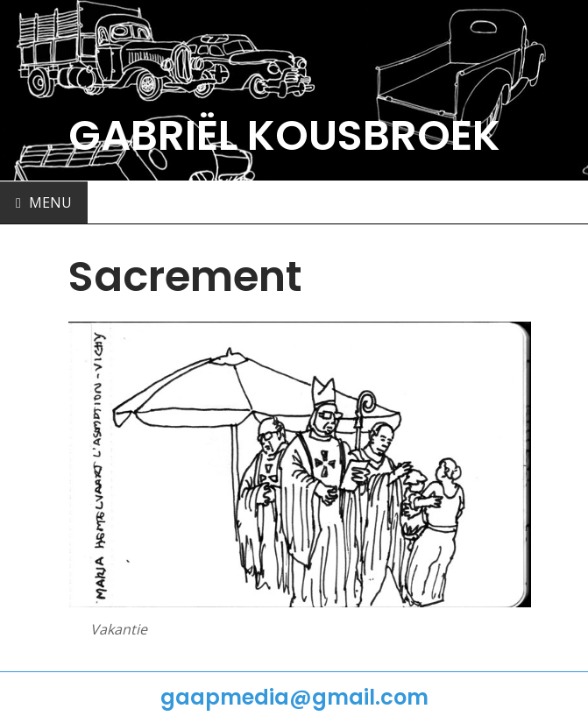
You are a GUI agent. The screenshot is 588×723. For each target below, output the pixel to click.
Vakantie (119, 629)
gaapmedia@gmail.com (294, 697)
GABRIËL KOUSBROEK (284, 135)
